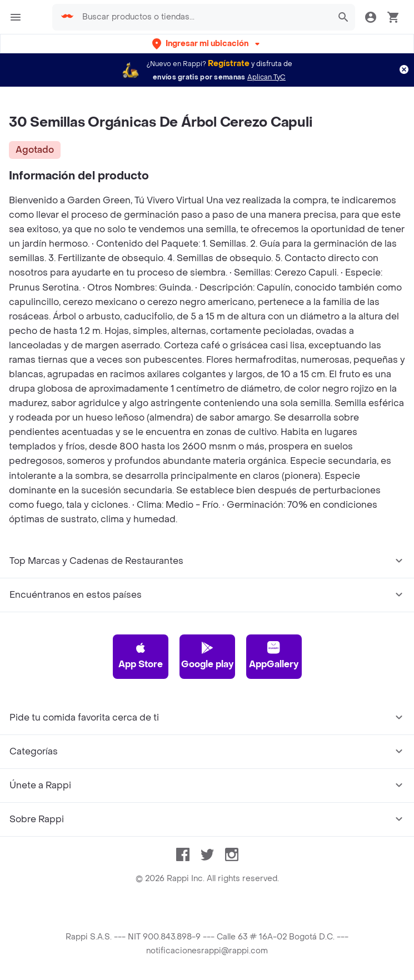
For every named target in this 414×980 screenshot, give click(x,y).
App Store (141, 656)
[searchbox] (203, 17)
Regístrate (229, 64)
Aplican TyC (266, 77)
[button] (207, 44)
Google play (207, 656)
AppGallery (274, 656)
